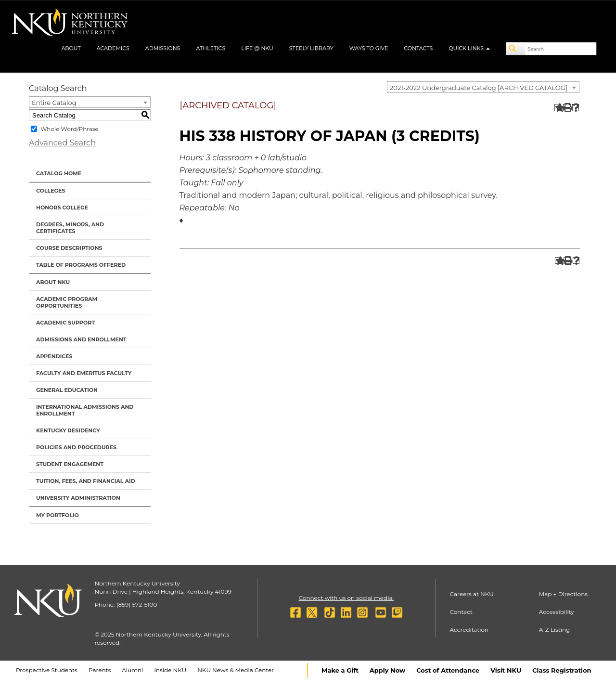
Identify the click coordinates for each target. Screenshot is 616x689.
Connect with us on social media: (346, 598)
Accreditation (469, 630)
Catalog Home (59, 173)
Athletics (211, 48)
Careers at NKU (472, 594)
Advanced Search (62, 143)
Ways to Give (369, 48)
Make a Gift (340, 670)
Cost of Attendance (448, 670)
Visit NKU (506, 670)
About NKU (53, 282)
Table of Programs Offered (81, 265)
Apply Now (387, 670)
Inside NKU (170, 670)
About (71, 48)
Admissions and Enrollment (81, 339)
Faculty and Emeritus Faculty (84, 373)
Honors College (62, 208)
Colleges (51, 191)
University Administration (78, 498)
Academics (113, 48)
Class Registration (562, 670)
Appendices (54, 356)
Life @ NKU (257, 48)
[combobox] (483, 87)
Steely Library (311, 48)
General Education (67, 390)
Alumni (132, 670)
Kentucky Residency (68, 430)
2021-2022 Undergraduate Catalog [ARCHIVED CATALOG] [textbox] (479, 88)
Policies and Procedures (76, 447)
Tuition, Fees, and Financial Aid (86, 481)
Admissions (163, 48)
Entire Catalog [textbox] (54, 103)
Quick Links (469, 48)
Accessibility (557, 612)
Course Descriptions (69, 248)
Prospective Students (47, 670)
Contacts (418, 48)
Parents (100, 670)
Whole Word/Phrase (70, 129)
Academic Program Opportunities (67, 302)
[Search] (516, 49)
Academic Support (65, 323)
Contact (461, 612)
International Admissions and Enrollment (85, 410)
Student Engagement (70, 464)
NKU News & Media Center (236, 670)
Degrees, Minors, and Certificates (70, 228)
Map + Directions (563, 594)
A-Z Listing (555, 630)
